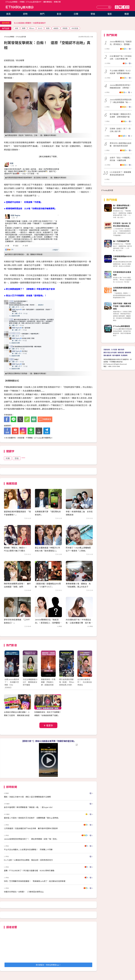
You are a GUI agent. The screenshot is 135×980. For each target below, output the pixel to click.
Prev (8, 666)
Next (89, 666)
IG (128, 7)
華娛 (93, 14)
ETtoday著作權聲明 (43, 438)
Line (120, 7)
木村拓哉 (75, 28)
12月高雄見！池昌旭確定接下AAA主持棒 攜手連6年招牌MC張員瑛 (31, 828)
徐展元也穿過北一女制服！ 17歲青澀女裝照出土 (24, 892)
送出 (110, 7)
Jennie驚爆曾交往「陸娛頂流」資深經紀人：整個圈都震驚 (121, 43)
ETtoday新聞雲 (12, 2)
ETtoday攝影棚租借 (121, 326)
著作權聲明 (116, 355)
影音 (59, 14)
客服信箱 (121, 352)
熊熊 (48, 28)
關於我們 (121, 349)
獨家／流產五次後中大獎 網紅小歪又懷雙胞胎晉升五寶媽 (27, 797)
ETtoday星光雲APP (34, 2)
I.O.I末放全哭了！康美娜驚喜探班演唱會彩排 (120, 173)
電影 (110, 14)
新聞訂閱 (57, 2)
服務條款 (128, 352)
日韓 (76, 14)
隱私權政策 (107, 355)
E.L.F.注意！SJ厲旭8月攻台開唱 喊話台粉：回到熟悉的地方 (28, 860)
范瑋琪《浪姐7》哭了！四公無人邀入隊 (120, 130)
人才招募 (114, 349)
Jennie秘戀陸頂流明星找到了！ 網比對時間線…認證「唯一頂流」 (31, 839)
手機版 (22, 2)
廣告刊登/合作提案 (110, 352)
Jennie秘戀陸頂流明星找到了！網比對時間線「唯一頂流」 (121, 101)
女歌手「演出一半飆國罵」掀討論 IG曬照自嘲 (120, 159)
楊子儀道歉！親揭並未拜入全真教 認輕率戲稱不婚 (120, 115)
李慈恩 (65, 28)
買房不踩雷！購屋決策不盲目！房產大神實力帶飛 (122, 306)
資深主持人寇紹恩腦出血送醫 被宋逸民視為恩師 (120, 144)
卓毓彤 (56, 28)
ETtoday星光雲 (20, 7)
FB (124, 7)
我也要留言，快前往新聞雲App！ (48, 965)
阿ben (32, 28)
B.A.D (40, 28)
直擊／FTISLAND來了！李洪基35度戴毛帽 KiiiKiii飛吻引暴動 (29, 870)
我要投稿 (107, 349)
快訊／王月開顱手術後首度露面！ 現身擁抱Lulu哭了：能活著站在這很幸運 (35, 881)
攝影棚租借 (48, 2)
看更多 (50, 725)
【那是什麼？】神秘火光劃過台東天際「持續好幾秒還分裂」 (48, 741)
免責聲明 (124, 355)
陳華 (24, 28)
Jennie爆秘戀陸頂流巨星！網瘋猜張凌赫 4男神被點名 (121, 86)
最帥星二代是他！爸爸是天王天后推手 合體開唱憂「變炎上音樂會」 (32, 818)
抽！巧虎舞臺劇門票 (121, 241)
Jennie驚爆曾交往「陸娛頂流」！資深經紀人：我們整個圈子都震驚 (48, 623)
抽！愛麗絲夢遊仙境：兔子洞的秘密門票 (122, 207)
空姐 (17, 458)
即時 (25, 14)
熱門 (42, 14)
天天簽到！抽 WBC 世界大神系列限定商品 (122, 225)
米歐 (16, 28)
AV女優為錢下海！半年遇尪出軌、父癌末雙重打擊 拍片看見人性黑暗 (79, 623)
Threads (117, 7)
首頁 (8, 14)
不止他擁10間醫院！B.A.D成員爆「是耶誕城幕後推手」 (120, 72)
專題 (127, 14)
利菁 (8, 458)
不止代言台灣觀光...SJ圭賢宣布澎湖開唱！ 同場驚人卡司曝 (28, 849)
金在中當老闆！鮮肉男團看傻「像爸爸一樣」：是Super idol (28, 807)
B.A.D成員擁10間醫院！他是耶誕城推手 (30, 23)
